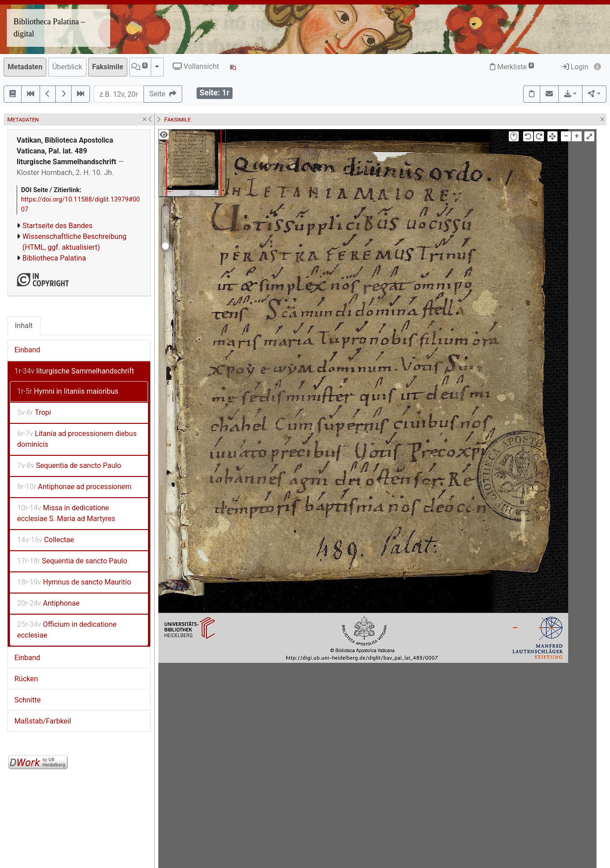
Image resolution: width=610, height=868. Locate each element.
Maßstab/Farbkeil (43, 721)
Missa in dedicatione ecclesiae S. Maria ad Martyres (66, 513)
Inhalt (24, 326)
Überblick (67, 67)
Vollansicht (196, 66)
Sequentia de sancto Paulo (69, 465)
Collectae (45, 540)
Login (575, 67)
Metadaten (25, 67)
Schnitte (27, 700)
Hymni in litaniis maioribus (68, 391)
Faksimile (108, 67)
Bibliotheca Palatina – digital (49, 28)
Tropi (34, 412)
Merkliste (512, 67)
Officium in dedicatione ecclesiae (67, 630)
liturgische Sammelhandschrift (74, 371)
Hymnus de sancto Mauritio (74, 582)
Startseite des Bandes (58, 226)
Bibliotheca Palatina (54, 258)
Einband (27, 350)
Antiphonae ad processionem (74, 487)
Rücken (26, 679)
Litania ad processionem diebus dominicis (77, 439)
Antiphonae (48, 603)
